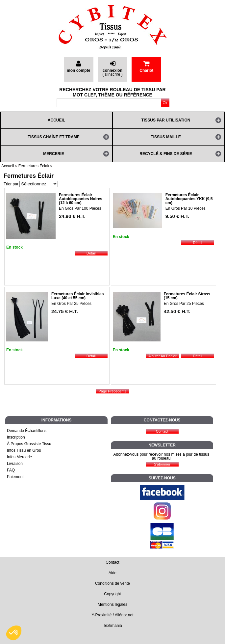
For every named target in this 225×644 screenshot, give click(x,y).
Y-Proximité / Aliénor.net (113, 615)
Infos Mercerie (19, 457)
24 (72, 216)
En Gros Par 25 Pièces (71, 304)
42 (177, 311)
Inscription (16, 437)
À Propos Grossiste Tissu (29, 444)
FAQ (11, 470)
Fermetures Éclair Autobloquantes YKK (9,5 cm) (189, 199)
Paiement (15, 477)
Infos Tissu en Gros (24, 450)
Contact (112, 562)
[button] (14, 633)
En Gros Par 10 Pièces (186, 208)
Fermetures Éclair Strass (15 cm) (187, 296)
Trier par (11, 184)
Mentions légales (113, 604)
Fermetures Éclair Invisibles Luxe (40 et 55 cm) (77, 296)
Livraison (15, 464)
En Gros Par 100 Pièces (80, 208)
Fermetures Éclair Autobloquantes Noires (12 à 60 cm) (81, 199)
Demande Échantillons (27, 431)
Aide (113, 573)
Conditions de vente (113, 583)
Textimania (112, 626)
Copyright (112, 594)
